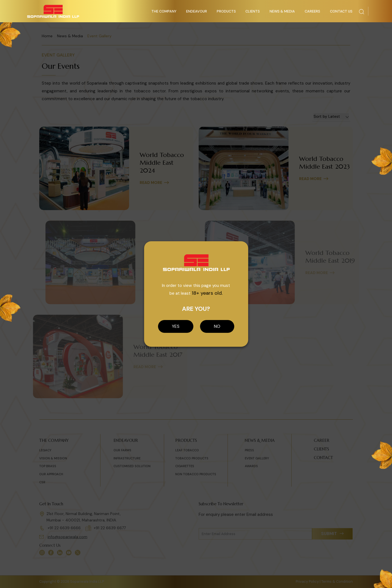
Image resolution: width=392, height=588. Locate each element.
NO (217, 326)
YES (176, 326)
